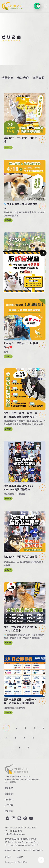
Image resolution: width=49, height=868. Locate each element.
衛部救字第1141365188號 (21, 779)
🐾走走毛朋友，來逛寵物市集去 (21, 206)
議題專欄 (38, 78)
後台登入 (20, 857)
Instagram (13, 818)
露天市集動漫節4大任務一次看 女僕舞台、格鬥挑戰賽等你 (20, 702)
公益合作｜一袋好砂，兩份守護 (20, 139)
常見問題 (9, 811)
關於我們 (9, 788)
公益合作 (23, 78)
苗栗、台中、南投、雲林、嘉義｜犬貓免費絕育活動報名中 (20, 415)
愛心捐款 (9, 794)
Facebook (7, 818)
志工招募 (9, 805)
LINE (19, 818)
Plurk (25, 818)
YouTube (31, 818)
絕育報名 (9, 800)
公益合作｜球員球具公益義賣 (20, 556)
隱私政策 (8, 857)
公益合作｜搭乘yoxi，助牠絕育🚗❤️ (21, 345)
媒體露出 (8, 499)
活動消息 (8, 78)
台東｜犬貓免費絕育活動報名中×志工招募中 (20, 629)
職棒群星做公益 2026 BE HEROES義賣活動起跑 (19, 487)
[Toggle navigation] (45, 6)
